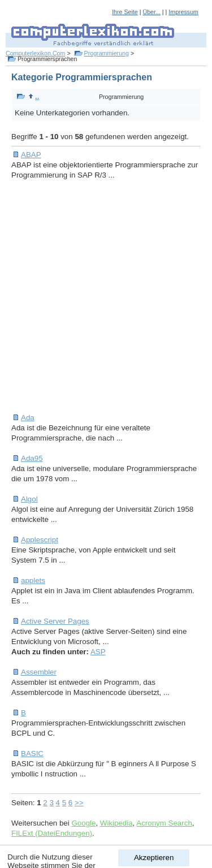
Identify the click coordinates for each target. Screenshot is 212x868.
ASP (98, 652)
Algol (29, 499)
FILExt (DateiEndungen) (52, 833)
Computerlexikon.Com (35, 53)
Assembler (39, 672)
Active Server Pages (55, 621)
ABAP (31, 155)
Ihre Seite (125, 12)
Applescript (40, 540)
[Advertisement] (106, 297)
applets (33, 580)
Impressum (183, 12)
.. (34, 96)
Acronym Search (164, 823)
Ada (28, 418)
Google (83, 823)
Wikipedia (116, 823)
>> (79, 803)
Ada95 (32, 458)
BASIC (32, 753)
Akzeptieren (154, 858)
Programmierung (107, 53)
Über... (151, 12)
